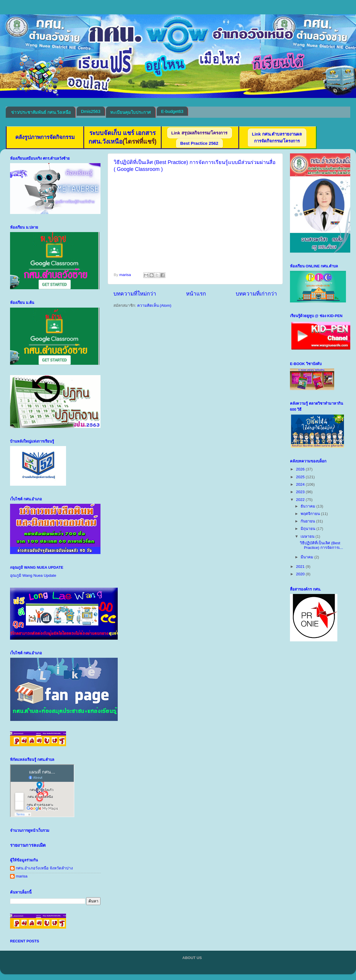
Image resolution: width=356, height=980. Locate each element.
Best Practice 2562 (199, 143)
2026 (301, 469)
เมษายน (308, 536)
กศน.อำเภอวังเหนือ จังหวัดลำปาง (44, 868)
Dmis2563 (91, 111)
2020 (301, 574)
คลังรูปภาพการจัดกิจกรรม (45, 137)
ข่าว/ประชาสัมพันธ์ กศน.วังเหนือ (41, 112)
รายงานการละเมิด (28, 845)
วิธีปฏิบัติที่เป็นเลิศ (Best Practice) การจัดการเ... (321, 545)
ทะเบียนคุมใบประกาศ (131, 112)
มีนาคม (307, 557)
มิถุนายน (308, 529)
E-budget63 (172, 111)
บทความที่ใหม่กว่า (135, 294)
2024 (301, 484)
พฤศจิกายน (311, 514)
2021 (301, 567)
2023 (301, 492)
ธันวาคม (308, 506)
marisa (22, 876)
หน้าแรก (196, 294)
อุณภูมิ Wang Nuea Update (33, 575)
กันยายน (308, 521)
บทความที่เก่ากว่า (256, 294)
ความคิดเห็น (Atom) (154, 305)
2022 (301, 500)
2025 (301, 477)
